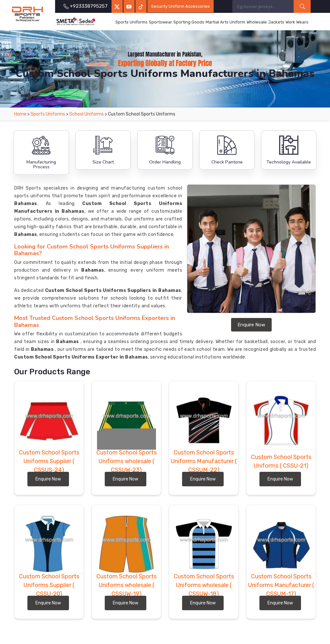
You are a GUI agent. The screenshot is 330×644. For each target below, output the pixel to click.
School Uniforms (87, 114)
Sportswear (160, 22)
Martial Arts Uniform (225, 22)
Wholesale (257, 22)
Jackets (276, 22)
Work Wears (297, 22)
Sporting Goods (189, 22)
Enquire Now (251, 325)
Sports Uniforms (131, 22)
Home (20, 114)
